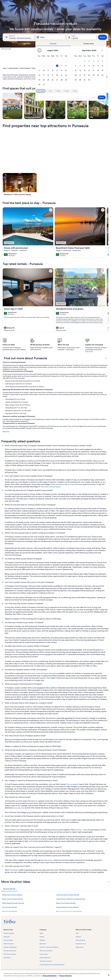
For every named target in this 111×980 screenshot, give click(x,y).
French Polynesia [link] (25, 68)
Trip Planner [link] (14, 870)
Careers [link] (42, 937)
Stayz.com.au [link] (80, 947)
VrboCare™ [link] (79, 830)
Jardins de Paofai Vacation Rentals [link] (68, 895)
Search (103, 37)
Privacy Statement (50, 976)
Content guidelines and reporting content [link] (52, 965)
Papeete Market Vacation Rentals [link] (67, 907)
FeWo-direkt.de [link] (80, 940)
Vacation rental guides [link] (10, 947)
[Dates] (50, 37)
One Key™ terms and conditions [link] (49, 947)
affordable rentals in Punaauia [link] (66, 484)
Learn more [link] (89, 351)
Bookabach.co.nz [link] (81, 944)
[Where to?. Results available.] (19, 37)
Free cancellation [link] (72, 784)
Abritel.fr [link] (78, 937)
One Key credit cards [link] (10, 951)
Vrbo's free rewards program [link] (50, 487)
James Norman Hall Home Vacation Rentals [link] (71, 899)
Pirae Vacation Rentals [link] (10, 911)
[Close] (109, 975)
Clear (93, 97)
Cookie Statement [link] (45, 958)
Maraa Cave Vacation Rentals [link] (66, 903)
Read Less (6, 432)
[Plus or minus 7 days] (74, 91)
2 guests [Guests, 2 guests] (75, 38)
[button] (66, 61)
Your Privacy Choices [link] (46, 961)
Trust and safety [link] (8, 940)
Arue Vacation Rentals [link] (9, 907)
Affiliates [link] (42, 940)
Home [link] (4, 68)
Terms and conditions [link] (46, 951)
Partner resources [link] (9, 944)
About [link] (41, 933)
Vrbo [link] (77, 933)
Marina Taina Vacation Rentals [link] (12, 895)
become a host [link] (20, 808)
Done (102, 97)
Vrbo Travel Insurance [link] (10, 954)
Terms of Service (65, 976)
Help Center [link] (48, 860)
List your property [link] (9, 933)
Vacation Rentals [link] (13, 68)
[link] (51, 210)
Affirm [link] (95, 791)
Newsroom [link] (43, 944)
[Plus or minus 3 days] (66, 91)
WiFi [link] (84, 666)
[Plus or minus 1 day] (50, 91)
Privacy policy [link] (44, 954)
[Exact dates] (41, 91)
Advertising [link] (7, 958)
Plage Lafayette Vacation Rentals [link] (13, 903)
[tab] (53, 44)
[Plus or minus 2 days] (58, 91)
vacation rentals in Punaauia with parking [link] (43, 673)
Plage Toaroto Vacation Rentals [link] (13, 899)
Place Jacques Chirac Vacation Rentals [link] (69, 911)
